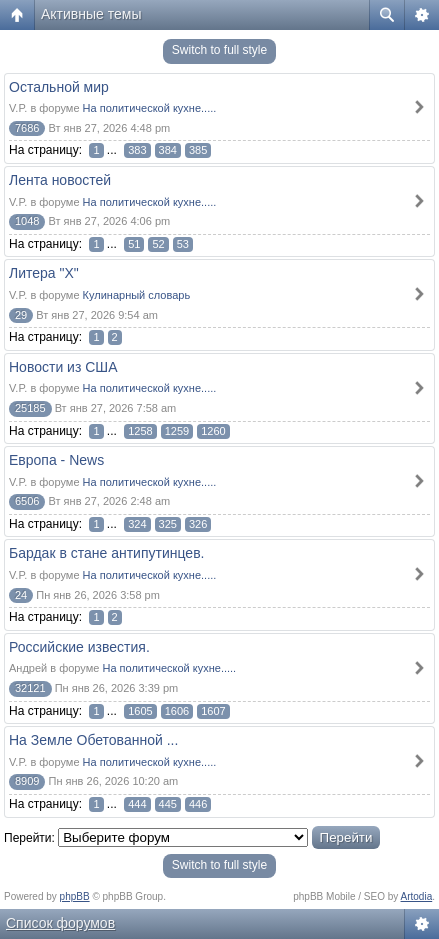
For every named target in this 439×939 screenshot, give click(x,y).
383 (137, 150)
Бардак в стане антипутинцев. (106, 553)
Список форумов (60, 923)
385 (198, 150)
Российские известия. (79, 647)
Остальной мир (59, 87)
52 (158, 244)
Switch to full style (219, 50)
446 (198, 804)
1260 (213, 431)
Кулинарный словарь (137, 295)
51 (134, 244)
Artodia (417, 896)
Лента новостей (60, 180)
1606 (177, 711)
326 (198, 524)
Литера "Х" (44, 273)
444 (137, 804)
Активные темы (91, 14)
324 (137, 524)
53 (183, 244)
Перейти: (29, 838)
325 (168, 524)
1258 (140, 431)
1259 (177, 431)
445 (168, 804)
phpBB (75, 896)
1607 (213, 711)
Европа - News (56, 460)
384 (168, 150)
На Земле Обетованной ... (93, 740)
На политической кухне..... (150, 108)
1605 (140, 711)
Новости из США (63, 367)
